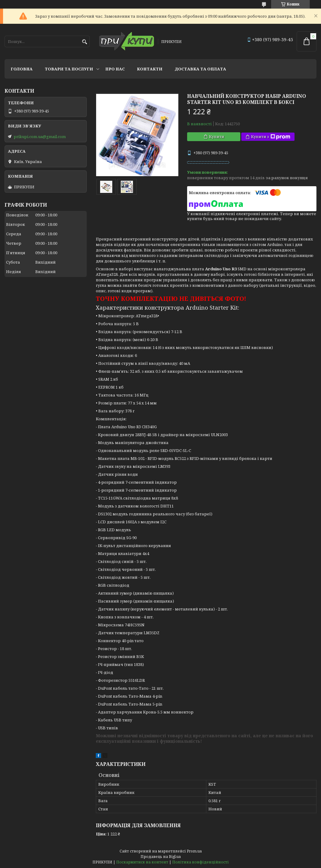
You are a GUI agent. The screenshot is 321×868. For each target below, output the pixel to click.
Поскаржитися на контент (142, 862)
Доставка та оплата (200, 69)
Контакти (150, 69)
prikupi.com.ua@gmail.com (40, 137)
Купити (217, 137)
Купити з (271, 137)
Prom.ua (194, 851)
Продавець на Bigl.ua (161, 857)
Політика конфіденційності (201, 862)
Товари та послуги (69, 69)
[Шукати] (84, 42)
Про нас (115, 69)
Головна (22, 69)
